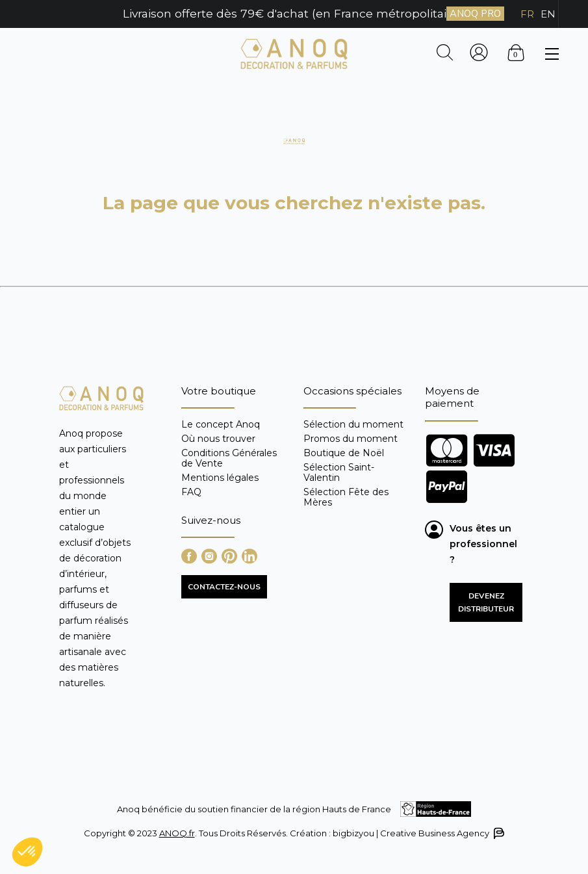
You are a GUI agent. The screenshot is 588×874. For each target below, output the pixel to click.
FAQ (191, 492)
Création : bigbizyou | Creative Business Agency (396, 833)
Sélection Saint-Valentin (339, 472)
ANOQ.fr (177, 833)
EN (548, 14)
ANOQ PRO (475, 14)
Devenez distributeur (486, 602)
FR (527, 14)
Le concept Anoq (221, 425)
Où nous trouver (218, 439)
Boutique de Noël (344, 453)
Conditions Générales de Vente (229, 458)
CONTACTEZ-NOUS (224, 587)
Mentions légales (220, 478)
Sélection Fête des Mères (346, 497)
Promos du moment (351, 439)
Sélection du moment (353, 425)
